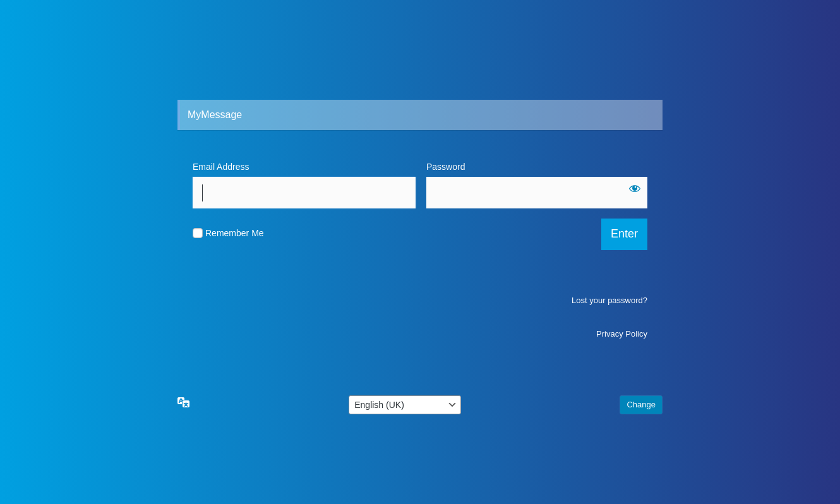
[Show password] (441, 248)
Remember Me (235, 292)
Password (212, 226)
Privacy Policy (622, 393)
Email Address (221, 167)
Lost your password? (609, 360)
